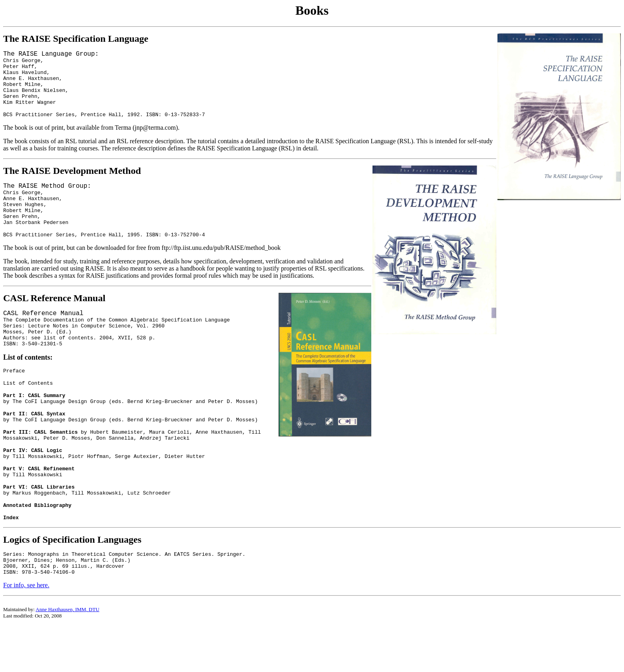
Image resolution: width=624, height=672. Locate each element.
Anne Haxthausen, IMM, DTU (68, 656)
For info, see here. (26, 632)
